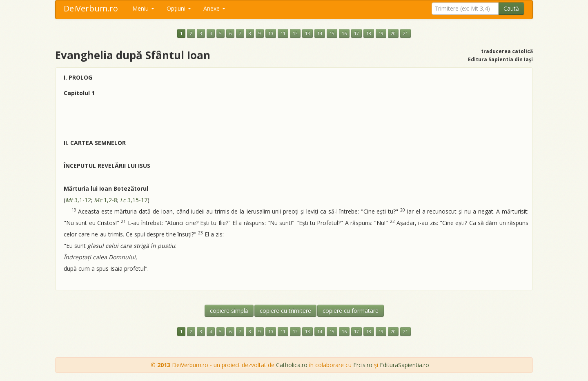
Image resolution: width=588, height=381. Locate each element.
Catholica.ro (292, 365)
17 (356, 33)
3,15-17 (134, 200)
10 (271, 33)
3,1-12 (78, 200)
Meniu (143, 8)
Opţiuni (179, 8)
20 (393, 33)
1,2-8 (106, 200)
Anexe (214, 8)
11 (283, 33)
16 (344, 33)
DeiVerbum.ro (91, 8)
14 (320, 33)
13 (307, 33)
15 (332, 33)
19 (381, 33)
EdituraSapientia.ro (404, 365)
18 (369, 33)
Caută (511, 8)
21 (405, 33)
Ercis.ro (363, 365)
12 (295, 33)
